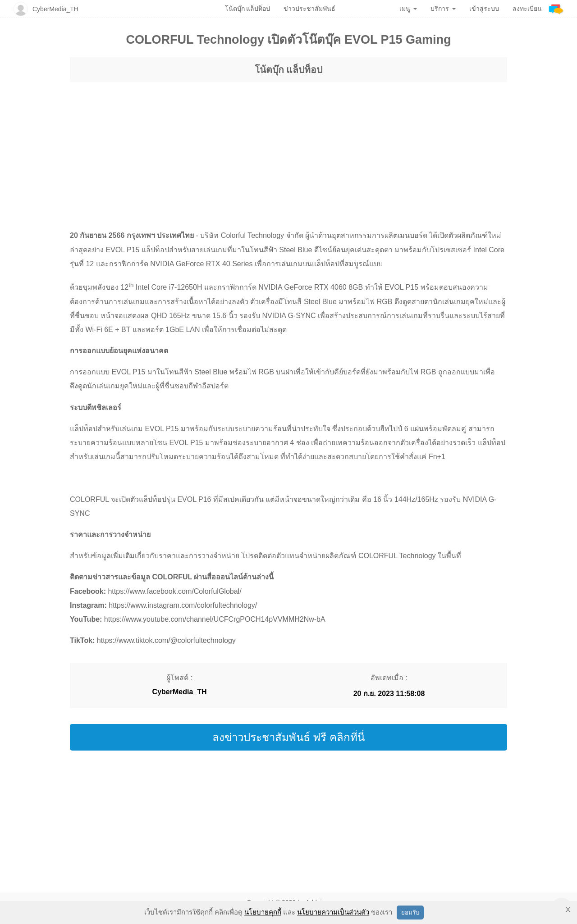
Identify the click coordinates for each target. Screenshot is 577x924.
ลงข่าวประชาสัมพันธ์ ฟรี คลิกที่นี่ (288, 737)
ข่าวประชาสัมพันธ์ (309, 9)
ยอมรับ (410, 913)
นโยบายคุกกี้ (263, 912)
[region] (288, 147)
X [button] (568, 909)
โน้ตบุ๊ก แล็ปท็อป (289, 70)
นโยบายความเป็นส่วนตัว (333, 912)
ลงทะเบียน (527, 9)
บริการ (443, 9)
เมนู (408, 9)
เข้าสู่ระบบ (484, 9)
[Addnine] (556, 9)
